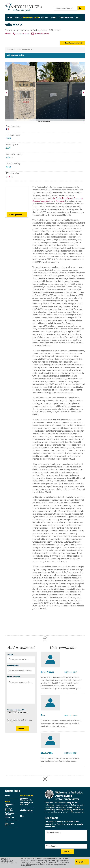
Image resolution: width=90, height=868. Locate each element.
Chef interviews (26, 810)
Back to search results (74, 43)
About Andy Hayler (10, 805)
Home (7, 796)
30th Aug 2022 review (15, 55)
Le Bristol (57, 198)
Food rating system (10, 814)
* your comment (13, 677)
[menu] (45, 15)
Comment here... (53, 832)
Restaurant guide (9, 824)
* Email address (13, 666)
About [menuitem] (18, 18)
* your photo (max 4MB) (17, 710)
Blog (22, 816)
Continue (80, 862)
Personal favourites (9, 810)
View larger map (15, 215)
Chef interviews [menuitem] (66, 18)
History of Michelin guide (26, 799)
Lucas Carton (46, 201)
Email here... (52, 846)
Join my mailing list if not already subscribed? (19, 721)
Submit (21, 729)
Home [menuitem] (10, 18)
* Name (10, 655)
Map (9, 34)
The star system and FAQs (27, 804)
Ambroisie (60, 201)
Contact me (10, 818)
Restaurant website (42, 34)
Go (80, 8)
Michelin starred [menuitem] (49, 18)
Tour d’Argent (67, 198)
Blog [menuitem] (78, 18)
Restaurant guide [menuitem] (31, 18)
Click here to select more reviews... (20, 50)
